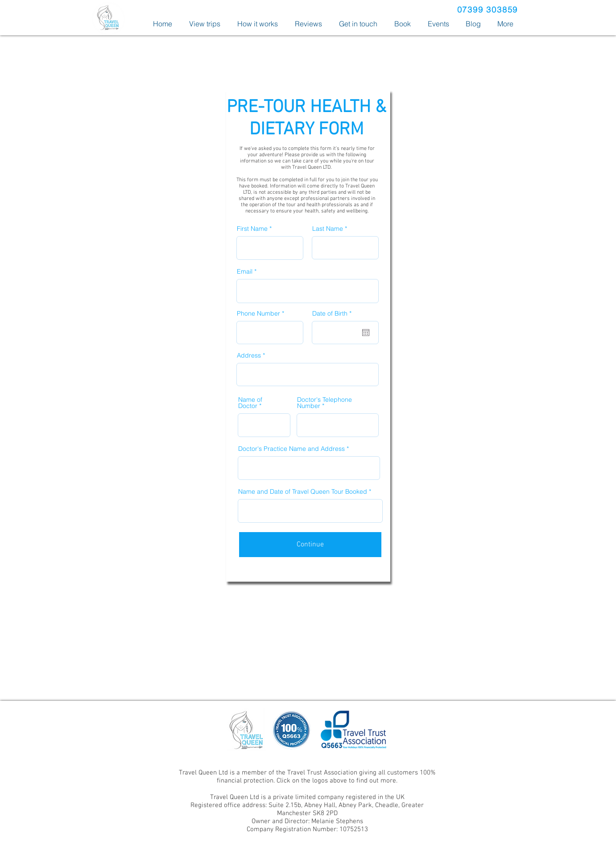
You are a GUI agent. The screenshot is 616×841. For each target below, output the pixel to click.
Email (245, 271)
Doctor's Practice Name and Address (291, 449)
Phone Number (258, 313)
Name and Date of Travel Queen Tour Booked (303, 491)
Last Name (328, 229)
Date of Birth (334, 313)
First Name (252, 229)
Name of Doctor (250, 403)
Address (249, 355)
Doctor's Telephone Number (325, 403)
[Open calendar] (366, 333)
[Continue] (310, 545)
